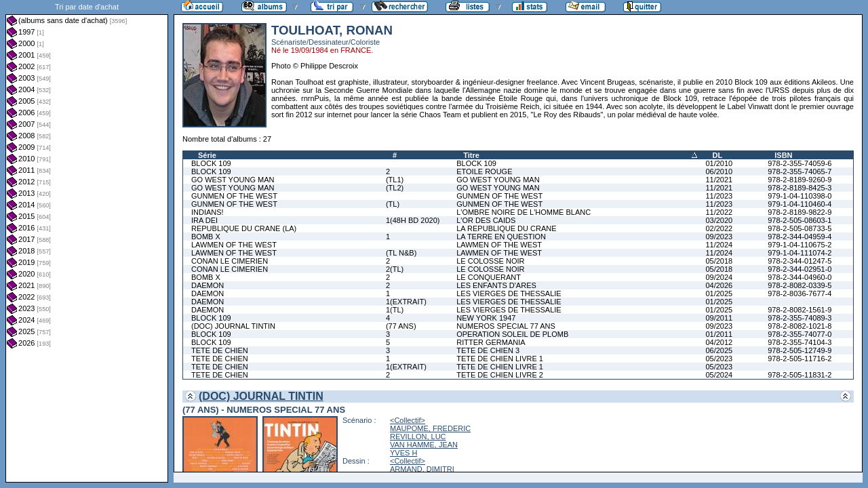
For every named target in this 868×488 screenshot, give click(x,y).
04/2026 (719, 285)
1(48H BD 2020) (413, 220)
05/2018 (719, 261)
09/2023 (719, 237)
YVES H (403, 453)
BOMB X (206, 237)
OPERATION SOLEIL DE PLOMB (512, 334)
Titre (471, 155)
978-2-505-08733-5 (800, 228)
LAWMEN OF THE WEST (234, 245)
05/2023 (719, 359)
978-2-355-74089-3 (800, 318)
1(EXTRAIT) (406, 302)
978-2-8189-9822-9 (800, 212)
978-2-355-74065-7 (800, 171)
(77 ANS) (401, 326)
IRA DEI (204, 220)
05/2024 (719, 375)
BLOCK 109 (211, 163)
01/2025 (719, 293)
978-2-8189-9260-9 (800, 180)
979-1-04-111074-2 (800, 253)
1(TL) (395, 310)
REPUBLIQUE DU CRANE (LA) (244, 228)
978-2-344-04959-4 (800, 237)
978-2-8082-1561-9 (800, 310)
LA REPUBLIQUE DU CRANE (506, 228)
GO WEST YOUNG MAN (233, 180)
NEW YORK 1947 (486, 318)
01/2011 (719, 334)
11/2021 (719, 180)
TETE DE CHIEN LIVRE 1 (500, 359)
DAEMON (208, 285)
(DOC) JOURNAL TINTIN (233, 326)
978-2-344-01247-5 (800, 261)
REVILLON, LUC (418, 436)
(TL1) (395, 180)
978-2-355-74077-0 (800, 334)
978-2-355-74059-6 (800, 163)
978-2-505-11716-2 (800, 359)
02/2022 (719, 228)
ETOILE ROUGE (484, 171)
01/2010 (719, 163)
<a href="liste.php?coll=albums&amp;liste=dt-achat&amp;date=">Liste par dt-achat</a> (87, 241)
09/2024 (719, 277)
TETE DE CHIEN (220, 350)
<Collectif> (408, 420)
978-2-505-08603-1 (800, 220)
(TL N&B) (401, 253)
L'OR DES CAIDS (486, 220)
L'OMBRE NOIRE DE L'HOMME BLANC (524, 212)
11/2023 (719, 196)
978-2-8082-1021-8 (800, 326)
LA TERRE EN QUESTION (501, 237)
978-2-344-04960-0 (800, 277)
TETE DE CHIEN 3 (488, 350)
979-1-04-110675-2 (800, 245)
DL (717, 155)
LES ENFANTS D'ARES (496, 285)
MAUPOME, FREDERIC (430, 428)
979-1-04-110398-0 (800, 196)
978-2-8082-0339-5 (800, 285)
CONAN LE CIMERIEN (230, 261)
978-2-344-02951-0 (800, 269)
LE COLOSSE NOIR (490, 261)
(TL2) (395, 188)
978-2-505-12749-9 (800, 350)
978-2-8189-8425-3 (800, 188)
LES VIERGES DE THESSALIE (509, 293)
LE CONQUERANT (489, 277)
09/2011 (719, 318)
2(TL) (395, 269)
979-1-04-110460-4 (800, 204)
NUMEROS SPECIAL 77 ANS (506, 326)
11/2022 (719, 212)
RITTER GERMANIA (491, 342)
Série (207, 155)
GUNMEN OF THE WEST (234, 196)
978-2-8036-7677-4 (800, 293)
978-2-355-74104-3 (800, 342)
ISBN (783, 155)
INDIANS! (208, 212)
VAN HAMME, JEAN (424, 445)
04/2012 (719, 342)
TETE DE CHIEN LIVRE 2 (500, 375)
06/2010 (719, 171)
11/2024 (719, 245)
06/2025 (719, 350)
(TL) (393, 204)
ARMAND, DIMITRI (422, 469)
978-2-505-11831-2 (800, 375)
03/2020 (719, 220)
